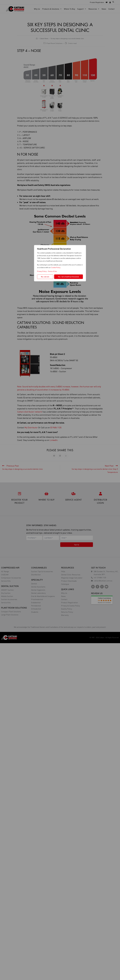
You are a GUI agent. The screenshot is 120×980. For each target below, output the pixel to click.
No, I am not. (45, 277)
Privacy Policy (42, 271)
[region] (60, 490)
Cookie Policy (56, 267)
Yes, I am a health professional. (69, 277)
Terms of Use (52, 271)
